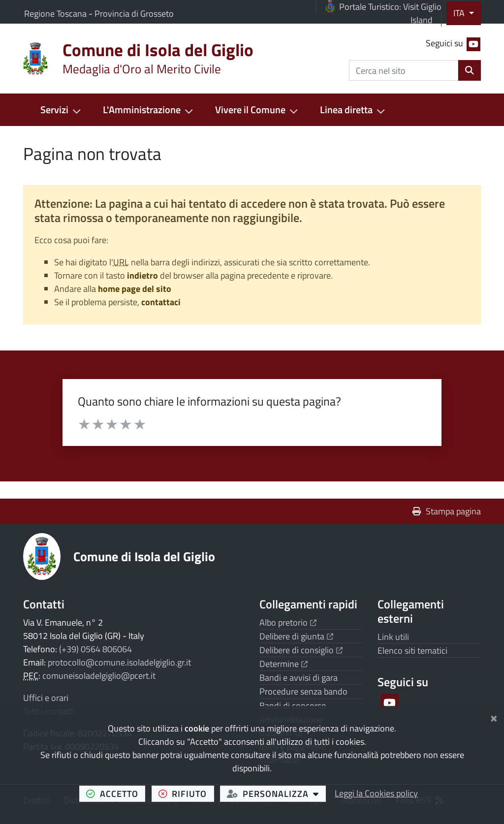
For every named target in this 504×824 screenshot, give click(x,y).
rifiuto (186, 793)
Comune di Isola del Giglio (144, 556)
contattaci (161, 302)
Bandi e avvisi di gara (299, 678)
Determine (283, 664)
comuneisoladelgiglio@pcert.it (99, 676)
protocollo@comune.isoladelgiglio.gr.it (119, 662)
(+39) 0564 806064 (95, 649)
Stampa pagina (447, 511)
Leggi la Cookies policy (376, 793)
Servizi (54, 110)
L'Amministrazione (142, 110)
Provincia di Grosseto (134, 14)
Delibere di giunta (296, 636)
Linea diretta (346, 110)
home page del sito (135, 289)
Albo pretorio (288, 622)
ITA (460, 13)
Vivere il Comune (250, 110)
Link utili (393, 637)
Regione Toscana (56, 14)
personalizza (276, 793)
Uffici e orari (46, 698)
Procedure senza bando (303, 691)
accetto (116, 793)
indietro (142, 275)
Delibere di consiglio (301, 650)
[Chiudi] (494, 717)
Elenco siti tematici (412, 650)
